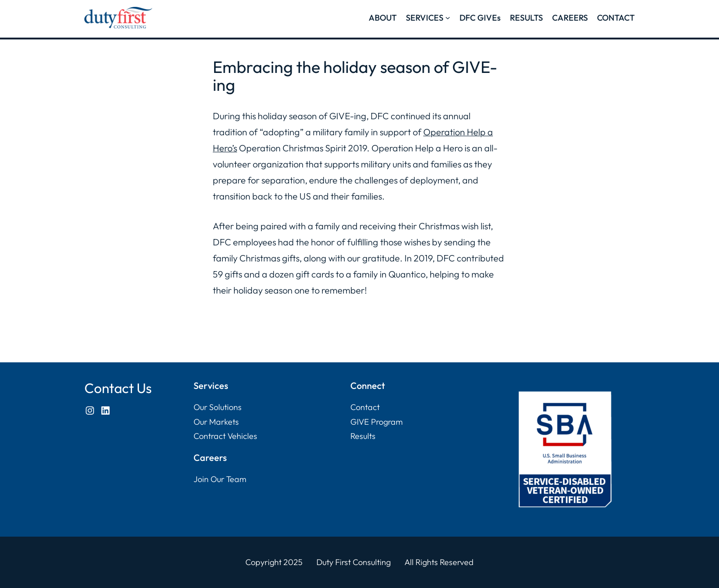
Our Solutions (218, 407)
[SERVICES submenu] (448, 18)
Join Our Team (220, 479)
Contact (365, 407)
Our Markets (216, 422)
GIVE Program (376, 422)
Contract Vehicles (225, 436)
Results (363, 436)
